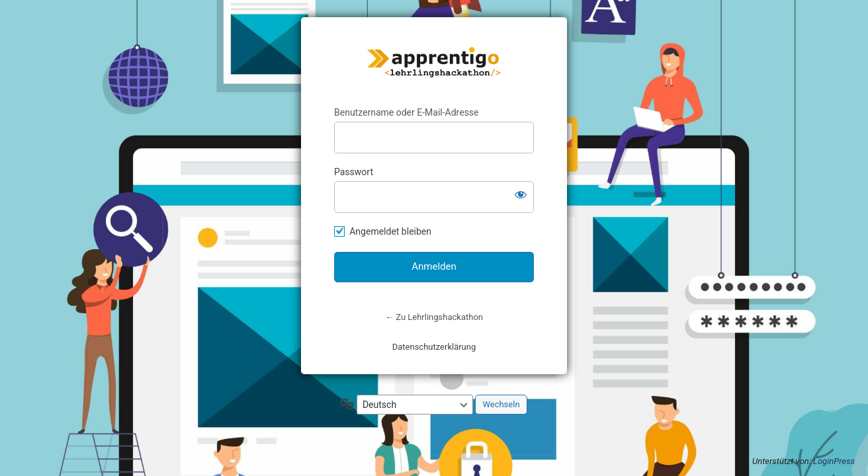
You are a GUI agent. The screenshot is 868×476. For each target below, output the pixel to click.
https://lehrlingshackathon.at (434, 62)
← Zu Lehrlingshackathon (434, 317)
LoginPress (834, 461)
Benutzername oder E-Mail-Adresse (407, 112)
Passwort (354, 172)
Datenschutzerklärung (434, 347)
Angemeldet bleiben (390, 231)
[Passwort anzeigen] (521, 194)
